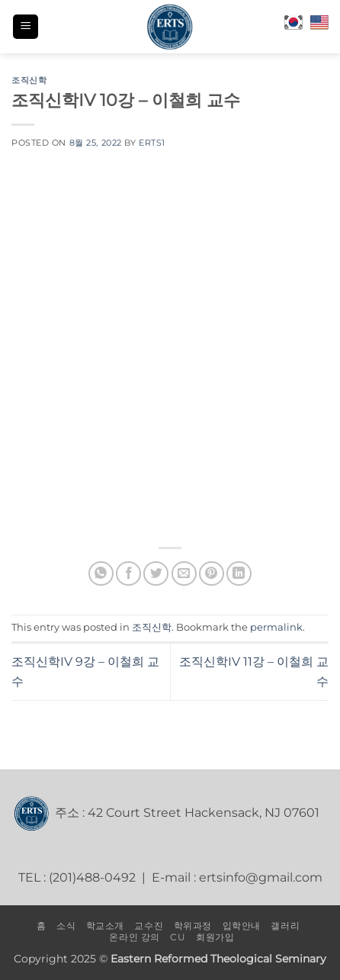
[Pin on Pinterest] (212, 574)
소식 (66, 925)
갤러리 (285, 925)
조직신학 (29, 80)
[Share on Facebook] (128, 574)
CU (178, 937)
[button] (26, 27)
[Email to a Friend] (184, 574)
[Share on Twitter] (156, 574)
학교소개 (105, 925)
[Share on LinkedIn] (239, 574)
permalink (276, 627)
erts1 (152, 143)
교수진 (149, 925)
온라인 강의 (135, 937)
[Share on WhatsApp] (101, 574)
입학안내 (242, 925)
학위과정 (193, 925)
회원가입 (215, 937)
